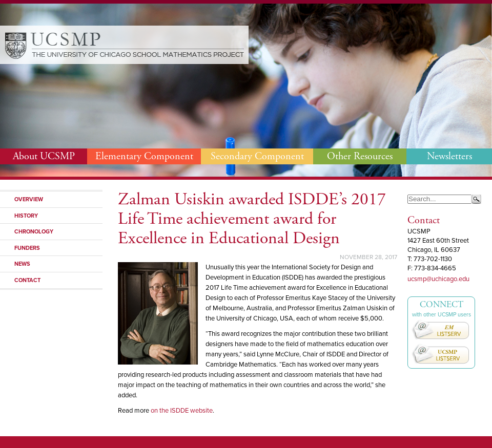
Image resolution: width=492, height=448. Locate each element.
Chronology (34, 231)
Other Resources (360, 156)
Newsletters (449, 156)
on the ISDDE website (182, 410)
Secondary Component (257, 156)
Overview (29, 199)
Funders (27, 248)
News (22, 264)
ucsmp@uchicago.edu (438, 279)
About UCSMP (44, 156)
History (26, 216)
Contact (27, 280)
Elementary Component (144, 156)
